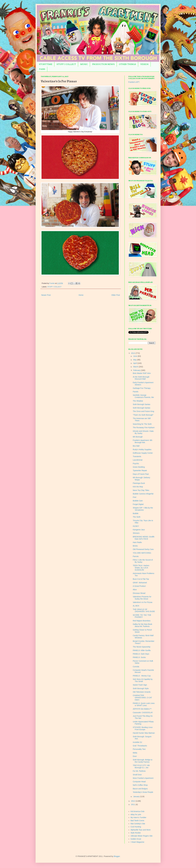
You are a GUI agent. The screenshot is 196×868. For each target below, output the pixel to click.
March (136, 367)
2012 (133, 801)
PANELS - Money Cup (142, 676)
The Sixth (137, 517)
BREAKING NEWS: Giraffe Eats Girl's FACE (144, 538)
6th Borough (138, 437)
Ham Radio (137, 542)
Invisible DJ (137, 742)
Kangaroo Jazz (139, 530)
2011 (133, 804)
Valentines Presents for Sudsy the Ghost (142, 598)
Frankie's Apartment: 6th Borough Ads (142, 441)
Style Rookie (136, 833)
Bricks (135, 546)
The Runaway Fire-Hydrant (144, 428)
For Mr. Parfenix (139, 771)
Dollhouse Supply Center (143, 453)
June (135, 356)
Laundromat (138, 460)
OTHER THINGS (127, 64)
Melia (135, 753)
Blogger (117, 856)
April (135, 363)
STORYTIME (46, 64)
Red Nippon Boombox (142, 621)
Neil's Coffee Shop (140, 785)
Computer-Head (139, 782)
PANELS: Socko (139, 657)
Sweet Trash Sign (140, 685)
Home (81, 295)
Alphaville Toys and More (141, 830)
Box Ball (136, 446)
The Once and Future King (143, 411)
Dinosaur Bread (139, 593)
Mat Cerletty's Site (138, 824)
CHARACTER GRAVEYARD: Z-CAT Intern (142, 698)
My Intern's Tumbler (138, 817)
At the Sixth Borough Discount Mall (141, 378)
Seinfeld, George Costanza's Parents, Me (143, 396)
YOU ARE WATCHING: (142, 553)
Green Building (139, 467)
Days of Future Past (141, 474)
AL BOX (136, 606)
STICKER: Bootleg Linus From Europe (143, 728)
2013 (133, 353)
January (137, 796)
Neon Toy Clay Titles (141, 490)
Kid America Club (137, 811)
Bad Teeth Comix (137, 821)
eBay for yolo (136, 814)
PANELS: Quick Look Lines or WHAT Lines (144, 704)
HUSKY (136, 526)
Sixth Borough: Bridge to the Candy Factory (143, 761)
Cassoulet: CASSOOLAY (143, 713)
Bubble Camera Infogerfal (143, 494)
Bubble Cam (138, 501)
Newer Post (46, 295)
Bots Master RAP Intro (142, 373)
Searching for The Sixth (142, 424)
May (135, 360)
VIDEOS (144, 64)
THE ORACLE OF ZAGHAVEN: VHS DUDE (144, 610)
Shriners (136, 533)
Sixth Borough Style (141, 688)
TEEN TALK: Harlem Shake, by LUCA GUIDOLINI (141, 568)
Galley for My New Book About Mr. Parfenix (142, 625)
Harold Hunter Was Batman (144, 733)
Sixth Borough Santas (141, 404)
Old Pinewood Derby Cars (143, 549)
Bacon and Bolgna (140, 789)
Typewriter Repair (140, 470)
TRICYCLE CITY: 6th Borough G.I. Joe (141, 766)
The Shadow (138, 401)
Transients (137, 456)
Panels (135, 392)
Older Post (116, 295)
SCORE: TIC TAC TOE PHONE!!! (142, 616)
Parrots (136, 556)
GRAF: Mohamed (140, 583)
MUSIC (84, 64)
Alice (135, 590)
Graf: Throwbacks (140, 746)
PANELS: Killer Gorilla (142, 650)
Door (135, 756)
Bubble (136, 513)
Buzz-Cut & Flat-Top (141, 579)
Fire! (135, 497)
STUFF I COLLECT (66, 64)
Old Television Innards (142, 692)
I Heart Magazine (137, 842)
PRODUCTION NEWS (103, 64)
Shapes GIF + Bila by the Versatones (143, 509)
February (137, 370)
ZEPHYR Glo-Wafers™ (142, 709)
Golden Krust (136, 839)
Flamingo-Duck (139, 483)
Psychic (136, 464)
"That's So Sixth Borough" (143, 415)
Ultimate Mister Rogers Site (141, 836)
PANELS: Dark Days (141, 654)
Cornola (136, 667)
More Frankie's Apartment (143, 778)
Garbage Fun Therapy (142, 388)
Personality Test (139, 749)
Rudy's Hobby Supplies (142, 449)
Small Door (137, 775)
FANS (42, 69)
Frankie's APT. (134, 82)
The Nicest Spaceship (141, 647)
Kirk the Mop (138, 487)
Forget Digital (138, 504)
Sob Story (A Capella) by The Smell (143, 680)
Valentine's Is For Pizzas (143, 602)
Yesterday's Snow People (143, 792)
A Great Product (139, 586)
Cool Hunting (136, 827)
